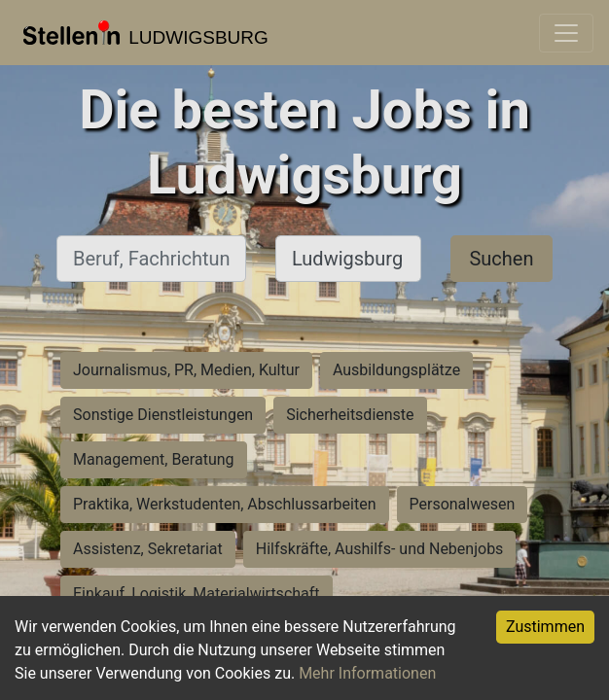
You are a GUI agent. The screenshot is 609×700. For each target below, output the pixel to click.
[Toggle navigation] (566, 33)
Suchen (501, 259)
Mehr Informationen (367, 673)
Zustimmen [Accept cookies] (545, 627)
